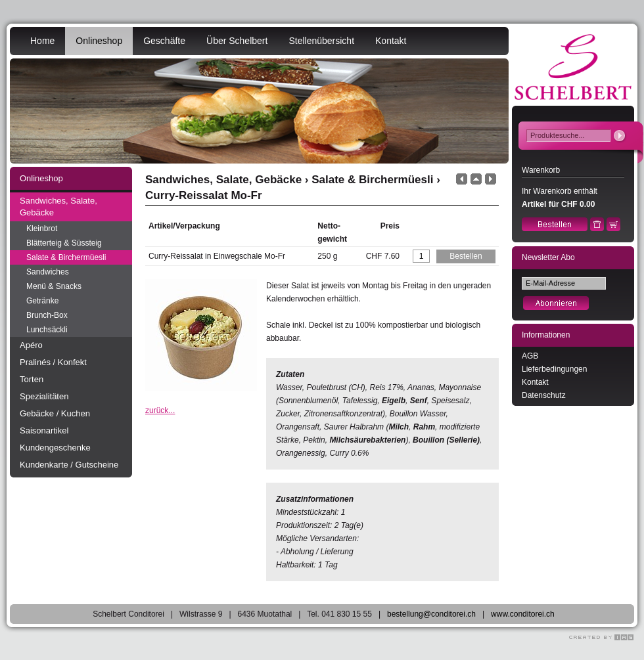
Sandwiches (48, 272)
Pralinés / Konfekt (53, 362)
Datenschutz (544, 395)
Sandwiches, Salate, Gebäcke (58, 207)
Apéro (31, 345)
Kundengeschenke (55, 448)
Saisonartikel (44, 430)
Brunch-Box (47, 315)
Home (42, 41)
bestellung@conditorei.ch (431, 614)
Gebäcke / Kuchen (55, 413)
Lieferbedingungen (554, 369)
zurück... (160, 410)
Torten (32, 379)
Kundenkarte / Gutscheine (69, 465)
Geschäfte (164, 41)
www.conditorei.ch (523, 614)
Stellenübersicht (321, 41)
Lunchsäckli (47, 330)
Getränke (42, 301)
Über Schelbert (237, 41)
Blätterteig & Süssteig (64, 243)
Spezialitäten (44, 396)
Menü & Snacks (54, 286)
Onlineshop (99, 41)
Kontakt (391, 41)
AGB (530, 356)
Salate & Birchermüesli (66, 257)
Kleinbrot (42, 229)
